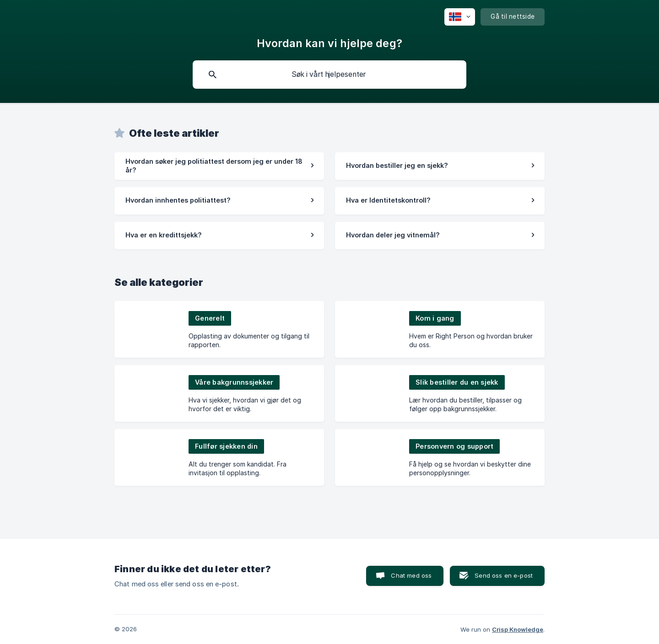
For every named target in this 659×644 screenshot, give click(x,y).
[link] (219, 166)
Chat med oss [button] (411, 575)
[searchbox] (329, 75)
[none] (460, 17)
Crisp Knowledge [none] (518, 629)
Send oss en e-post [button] (504, 575)
